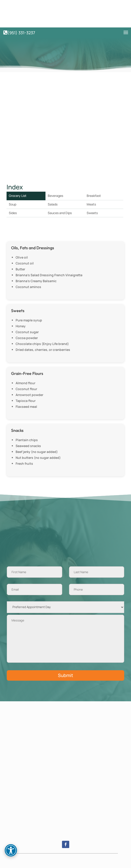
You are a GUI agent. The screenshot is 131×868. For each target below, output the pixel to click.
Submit (65, 675)
